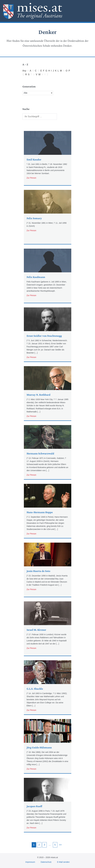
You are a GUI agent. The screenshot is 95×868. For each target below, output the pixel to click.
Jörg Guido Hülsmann (39, 747)
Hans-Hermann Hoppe (40, 512)
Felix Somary (34, 218)
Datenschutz (46, 862)
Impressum (30, 862)
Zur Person (31, 178)
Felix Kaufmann (36, 277)
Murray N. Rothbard (39, 395)
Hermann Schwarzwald (40, 453)
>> (60, 845)
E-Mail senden (63, 862)
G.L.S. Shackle (35, 689)
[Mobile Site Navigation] (91, 11)
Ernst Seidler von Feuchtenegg (44, 336)
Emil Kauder (34, 159)
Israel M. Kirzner (36, 630)
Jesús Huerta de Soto (38, 571)
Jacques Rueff (34, 806)
